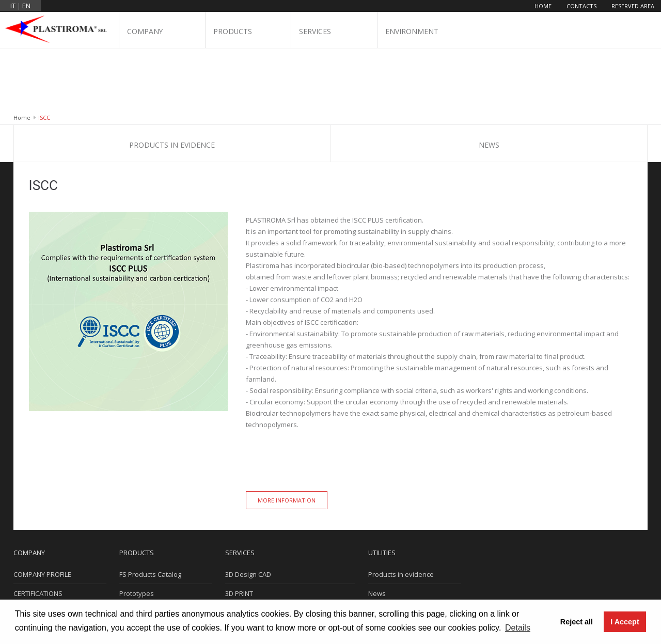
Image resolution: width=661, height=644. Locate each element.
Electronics (136, 551)
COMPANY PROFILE (42, 513)
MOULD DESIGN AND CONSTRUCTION (282, 551)
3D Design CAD (248, 513)
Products (233, 32)
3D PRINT (239, 532)
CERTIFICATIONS (38, 532)
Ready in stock (142, 570)
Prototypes (137, 532)
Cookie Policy (389, 551)
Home (543, 6)
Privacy (380, 570)
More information (287, 439)
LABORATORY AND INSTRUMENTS (276, 589)
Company (145, 32)
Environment (412, 32)
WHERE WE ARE (37, 551)
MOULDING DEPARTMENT (264, 570)
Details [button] (518, 628)
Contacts (581, 6)
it (13, 6)
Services (315, 32)
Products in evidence (172, 83)
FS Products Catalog (150, 513)
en (26, 6)
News (489, 83)
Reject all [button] (577, 622)
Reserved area (633, 6)
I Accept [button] (625, 622)
